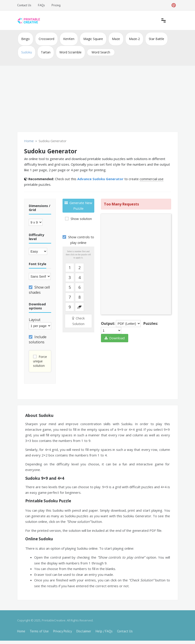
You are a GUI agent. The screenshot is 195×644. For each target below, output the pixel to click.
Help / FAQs (104, 631)
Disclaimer (84, 631)
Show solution (81, 219)
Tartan (46, 52)
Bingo (25, 39)
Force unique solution (40, 361)
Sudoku (27, 52)
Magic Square (93, 39)
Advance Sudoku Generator (100, 179)
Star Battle (156, 39)
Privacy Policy (63, 631)
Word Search (101, 52)
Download (115, 338)
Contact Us (24, 5)
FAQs (41, 5)
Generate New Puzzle (78, 206)
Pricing (56, 5)
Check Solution (78, 321)
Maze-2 (134, 39)
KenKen (69, 39)
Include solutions (38, 339)
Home (21, 631)
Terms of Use (39, 631)
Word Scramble (70, 52)
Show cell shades (39, 290)
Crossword (46, 39)
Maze (116, 39)
